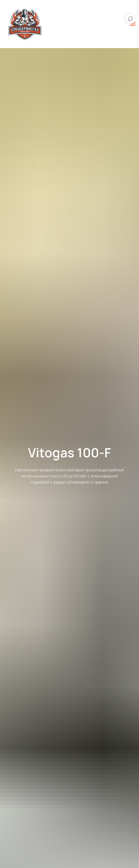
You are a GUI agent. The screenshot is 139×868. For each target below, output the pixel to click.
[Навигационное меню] (133, 24)
